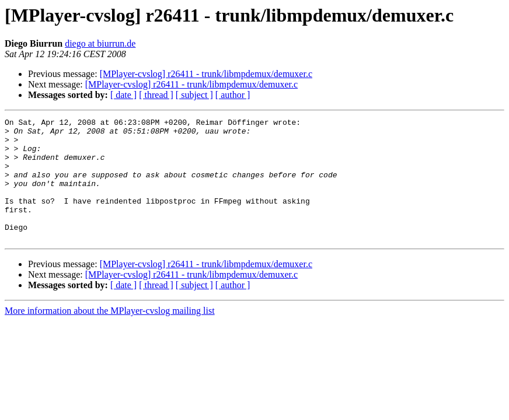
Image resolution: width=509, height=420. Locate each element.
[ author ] (233, 95)
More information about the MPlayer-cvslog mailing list (110, 335)
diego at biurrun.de (100, 43)
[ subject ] (194, 95)
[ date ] (123, 95)
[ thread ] (156, 95)
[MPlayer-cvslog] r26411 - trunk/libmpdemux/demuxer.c (206, 74)
